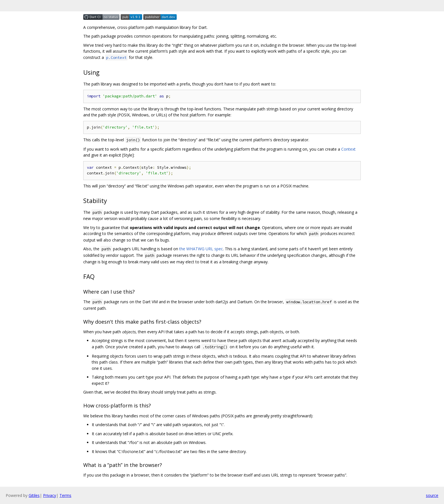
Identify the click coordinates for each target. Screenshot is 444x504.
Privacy (50, 495)
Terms (65, 495)
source (432, 495)
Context (348, 149)
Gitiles (34, 495)
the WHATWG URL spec (201, 249)
